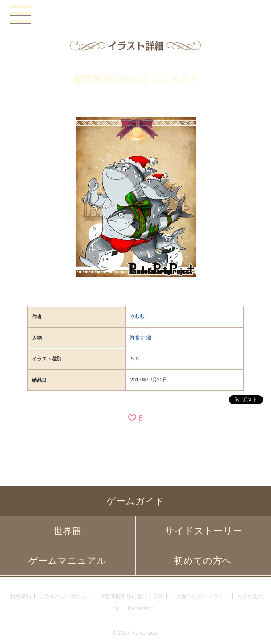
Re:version (141, 608)
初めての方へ (203, 561)
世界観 (67, 531)
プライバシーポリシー (65, 596)
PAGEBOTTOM (255, 626)
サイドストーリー (203, 531)
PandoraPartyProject (135, 15)
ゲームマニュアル (67, 561)
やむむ (137, 316)
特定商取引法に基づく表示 (132, 596)
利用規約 (20, 596)
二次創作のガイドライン (200, 596)
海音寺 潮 (140, 337)
